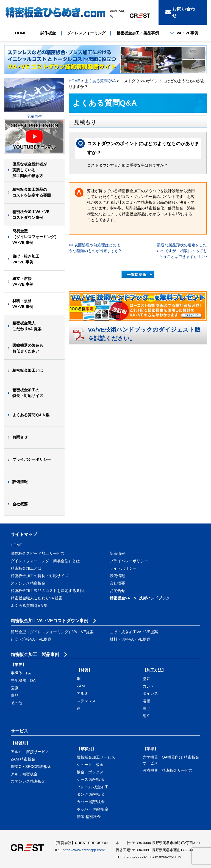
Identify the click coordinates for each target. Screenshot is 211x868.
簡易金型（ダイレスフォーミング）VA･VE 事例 (35, 237)
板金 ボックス (90, 772)
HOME (21, 33)
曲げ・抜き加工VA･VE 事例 (26, 259)
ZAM (81, 686)
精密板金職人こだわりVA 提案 (27, 326)
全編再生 (34, 116)
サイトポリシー (123, 568)
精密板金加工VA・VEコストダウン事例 (31, 215)
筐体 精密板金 (89, 817)
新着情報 (117, 553)
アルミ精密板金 (24, 774)
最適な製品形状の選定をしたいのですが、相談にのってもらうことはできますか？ (182, 251)
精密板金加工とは (28, 370)
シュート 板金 (90, 765)
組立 (146, 716)
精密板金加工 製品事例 (35, 655)
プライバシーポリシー (32, 459)
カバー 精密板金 (91, 802)
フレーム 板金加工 (93, 787)
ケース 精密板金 (91, 779)
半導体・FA (21, 673)
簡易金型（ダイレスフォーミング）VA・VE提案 (52, 632)
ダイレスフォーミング (86, 33)
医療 (15, 688)
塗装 (146, 679)
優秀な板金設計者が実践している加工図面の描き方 (30, 170)
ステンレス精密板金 (28, 583)
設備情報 (20, 482)
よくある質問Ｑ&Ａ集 (31, 415)
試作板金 (48, 33)
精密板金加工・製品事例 (138, 33)
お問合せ (20, 437)
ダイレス (150, 693)
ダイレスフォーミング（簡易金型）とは (45, 561)
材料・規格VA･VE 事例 (23, 304)
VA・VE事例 (184, 33)
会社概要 (20, 504)
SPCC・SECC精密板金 (31, 767)
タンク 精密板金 (91, 794)
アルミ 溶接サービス (30, 752)
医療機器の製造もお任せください (28, 348)
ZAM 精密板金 (23, 759)
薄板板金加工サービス (96, 757)
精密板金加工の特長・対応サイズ (28, 393)
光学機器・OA (23, 680)
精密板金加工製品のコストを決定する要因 (32, 192)
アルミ (82, 693)
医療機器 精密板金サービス (168, 770)
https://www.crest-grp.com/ (84, 850)
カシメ (148, 686)
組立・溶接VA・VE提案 (31, 639)
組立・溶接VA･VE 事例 (23, 281)
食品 (15, 695)
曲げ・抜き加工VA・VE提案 (134, 632)
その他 (16, 703)
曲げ (146, 708)
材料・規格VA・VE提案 (130, 639)
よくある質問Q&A (100, 81)
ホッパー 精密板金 (93, 809)
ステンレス (86, 701)
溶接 (146, 701)
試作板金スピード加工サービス (38, 553)
